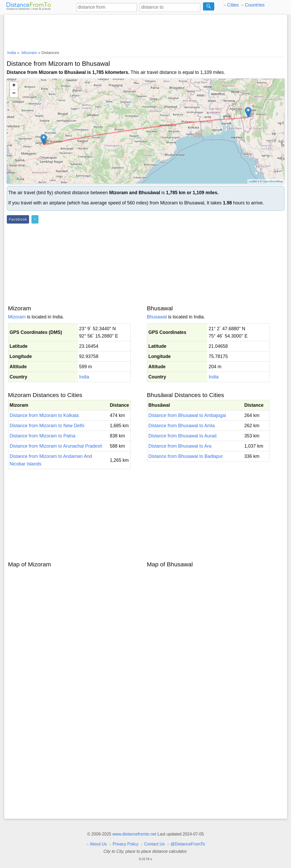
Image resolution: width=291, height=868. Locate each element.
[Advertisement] (146, 31)
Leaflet (253, 181)
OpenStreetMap (273, 181)
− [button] (14, 94)
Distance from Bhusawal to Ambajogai (187, 415)
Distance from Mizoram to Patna (43, 436)
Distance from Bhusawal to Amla (182, 426)
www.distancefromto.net (134, 834)
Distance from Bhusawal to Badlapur (186, 456)
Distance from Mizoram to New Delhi (47, 426)
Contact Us (155, 844)
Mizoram (17, 317)
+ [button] (14, 86)
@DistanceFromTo (188, 844)
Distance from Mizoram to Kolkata (44, 415)
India (84, 377)
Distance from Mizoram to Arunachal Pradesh (56, 446)
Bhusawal (157, 317)
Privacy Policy (126, 844)
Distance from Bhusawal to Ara (180, 446)
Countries (255, 5)
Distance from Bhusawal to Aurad (183, 436)
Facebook (18, 219)
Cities (233, 5)
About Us (98, 844)
